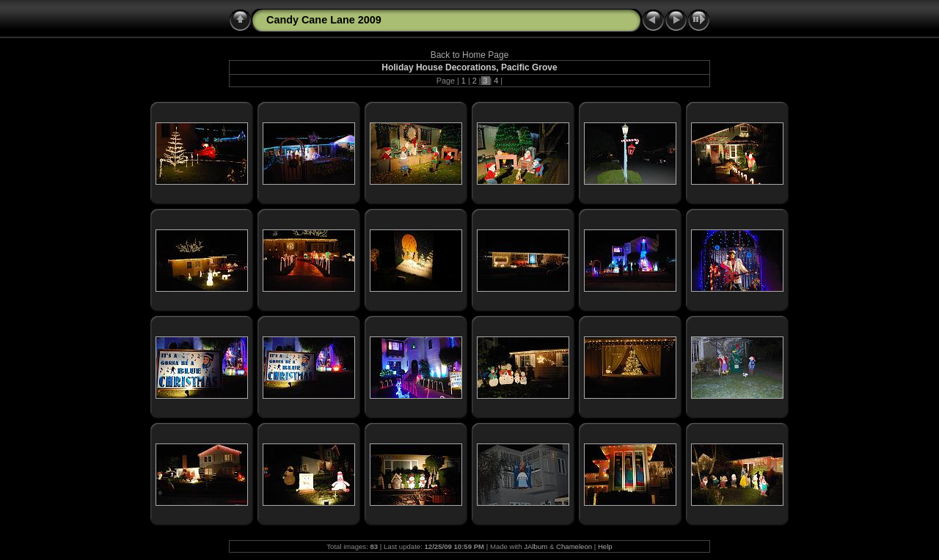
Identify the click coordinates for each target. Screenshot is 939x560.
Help (605, 546)
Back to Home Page (470, 55)
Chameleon (574, 546)
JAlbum (536, 546)
